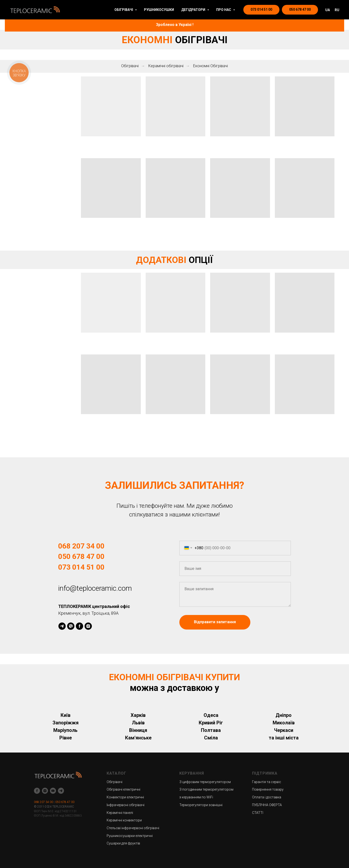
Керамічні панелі (120, 813)
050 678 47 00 (81, 556)
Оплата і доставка (267, 797)
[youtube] (53, 791)
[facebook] (79, 626)
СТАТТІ (258, 813)
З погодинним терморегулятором (206, 789)
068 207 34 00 (81, 546)
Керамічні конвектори (124, 820)
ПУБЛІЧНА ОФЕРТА (267, 805)
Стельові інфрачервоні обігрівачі (133, 828)
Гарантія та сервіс (267, 782)
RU (337, 10)
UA (328, 10)
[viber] (71, 626)
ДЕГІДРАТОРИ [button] (194, 10)
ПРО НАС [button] (224, 10)
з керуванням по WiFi (196, 797)
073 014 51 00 (81, 567)
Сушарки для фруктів (123, 843)
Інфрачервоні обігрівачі (126, 805)
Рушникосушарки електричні (130, 836)
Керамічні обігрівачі (166, 66)
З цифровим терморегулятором (205, 782)
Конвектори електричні (125, 797)
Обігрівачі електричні (123, 789)
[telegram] (62, 626)
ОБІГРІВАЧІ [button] (124, 10)
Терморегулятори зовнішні (201, 805)
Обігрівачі (130, 66)
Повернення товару (268, 789)
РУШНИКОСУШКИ (159, 10)
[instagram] (88, 626)
